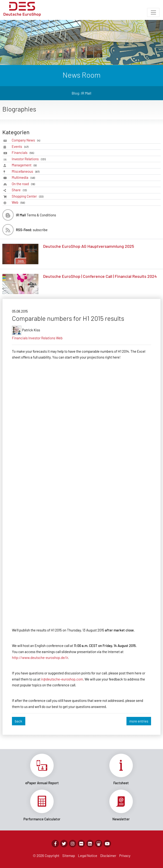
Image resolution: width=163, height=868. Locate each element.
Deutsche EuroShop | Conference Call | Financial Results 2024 (100, 276)
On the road (24, 184)
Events (21, 147)
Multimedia (24, 178)
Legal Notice (88, 856)
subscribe (32, 230)
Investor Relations (30, 159)
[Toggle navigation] (153, 12)
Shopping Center (28, 196)
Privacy (125, 856)
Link (42, 769)
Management (25, 165)
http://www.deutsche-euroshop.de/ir (40, 658)
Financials (24, 153)
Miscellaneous (26, 171)
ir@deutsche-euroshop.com (62, 679)
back (19, 721)
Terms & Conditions (36, 215)
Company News (27, 140)
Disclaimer (108, 856)
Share (20, 190)
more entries (139, 721)
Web (19, 202)
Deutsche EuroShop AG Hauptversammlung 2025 (89, 246)
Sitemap (69, 856)
